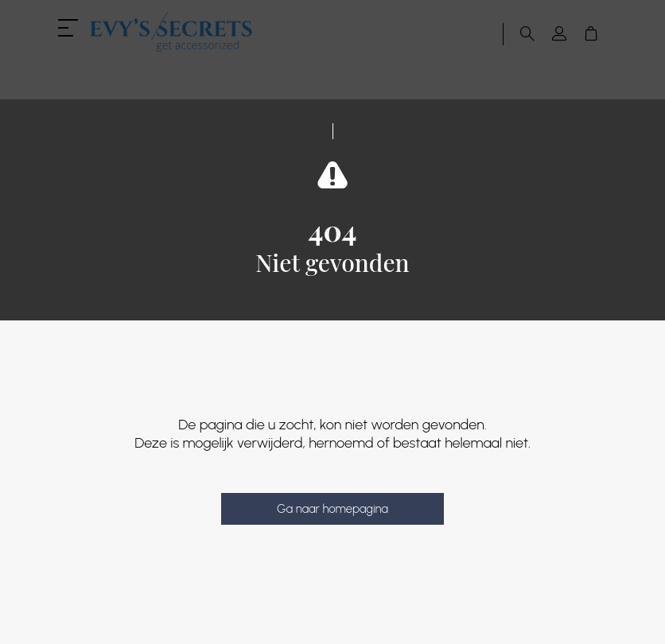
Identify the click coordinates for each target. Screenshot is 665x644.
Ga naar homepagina (332, 509)
